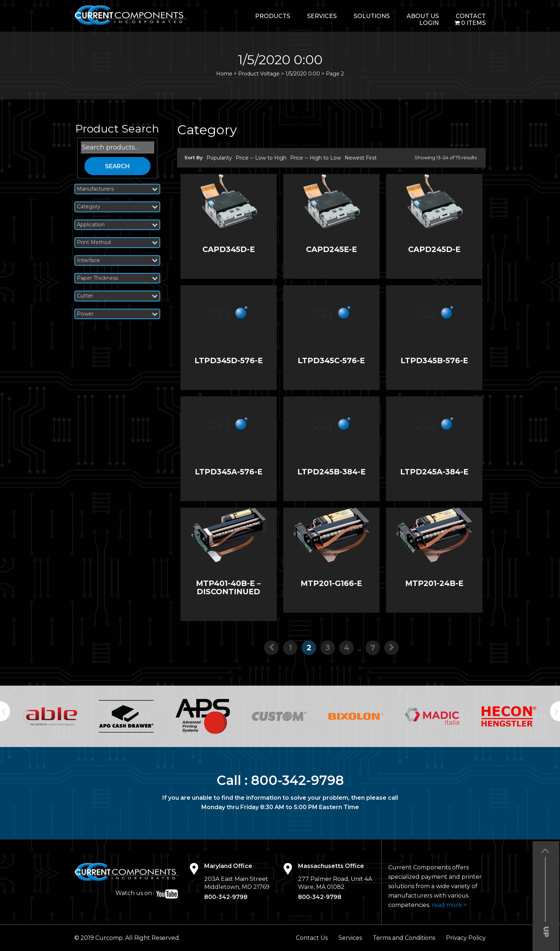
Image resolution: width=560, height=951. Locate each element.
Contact (471, 16)
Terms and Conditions (404, 938)
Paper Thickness (117, 278)
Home (224, 74)
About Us (423, 16)
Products (273, 16)
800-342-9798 (297, 780)
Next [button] (555, 711)
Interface (117, 260)
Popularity (219, 158)
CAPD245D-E (434, 249)
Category (117, 207)
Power (117, 314)
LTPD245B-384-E (331, 472)
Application (117, 225)
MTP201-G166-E (331, 583)
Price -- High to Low (316, 158)
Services (322, 16)
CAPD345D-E (229, 249)
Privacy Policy (466, 938)
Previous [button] (5, 711)
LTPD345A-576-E (229, 472)
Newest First (361, 158)
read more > (449, 905)
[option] (51, 716)
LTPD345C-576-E (331, 361)
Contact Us (312, 938)
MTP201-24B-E (434, 583)
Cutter (117, 296)
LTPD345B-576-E (434, 361)
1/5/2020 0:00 (303, 74)
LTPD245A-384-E (434, 472)
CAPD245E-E (331, 249)
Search (117, 166)
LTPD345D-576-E (229, 361)
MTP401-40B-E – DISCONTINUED (228, 587)
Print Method (117, 242)
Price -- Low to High (261, 158)
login (429, 23)
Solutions (372, 16)
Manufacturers (117, 189)
